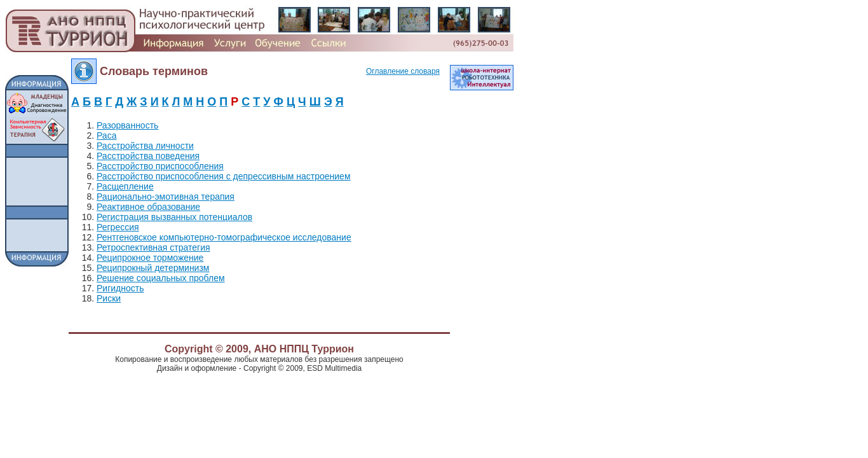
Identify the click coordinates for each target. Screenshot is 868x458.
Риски (109, 298)
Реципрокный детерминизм (153, 268)
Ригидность (120, 288)
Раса (106, 135)
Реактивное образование (148, 207)
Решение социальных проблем (161, 278)
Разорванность (127, 125)
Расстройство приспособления (160, 166)
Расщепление (125, 186)
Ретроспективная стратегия (153, 247)
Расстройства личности (145, 146)
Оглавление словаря (403, 71)
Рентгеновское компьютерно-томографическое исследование (224, 237)
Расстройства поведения (148, 156)
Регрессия (118, 227)
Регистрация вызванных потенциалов (174, 217)
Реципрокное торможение (150, 258)
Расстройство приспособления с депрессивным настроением (224, 176)
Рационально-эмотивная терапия (166, 197)
